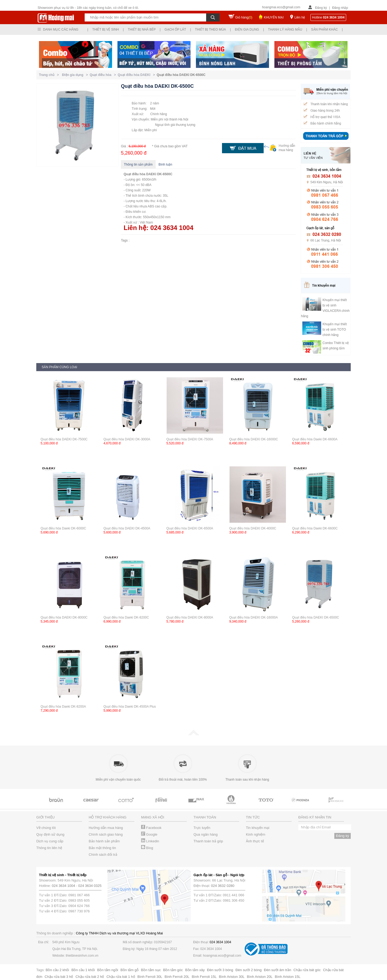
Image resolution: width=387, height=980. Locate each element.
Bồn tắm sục (151, 970)
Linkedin (150, 841)
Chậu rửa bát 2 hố (90, 977)
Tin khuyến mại (258, 828)
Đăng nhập (340, 8)
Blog (147, 848)
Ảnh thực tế (255, 841)
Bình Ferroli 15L (204, 977)
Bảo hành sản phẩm (104, 841)
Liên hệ (300, 17)
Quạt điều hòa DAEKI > (137, 75)
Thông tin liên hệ (49, 848)
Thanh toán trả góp (208, 841)
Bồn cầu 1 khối (83, 970)
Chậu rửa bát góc (307, 970)
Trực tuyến (202, 828)
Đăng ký (321, 8)
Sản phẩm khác (325, 30)
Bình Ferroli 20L (177, 977)
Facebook (151, 828)
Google (149, 834)
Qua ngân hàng (206, 834)
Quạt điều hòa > (104, 75)
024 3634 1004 (64, 886)
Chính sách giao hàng (106, 834)
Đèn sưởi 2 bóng (248, 970)
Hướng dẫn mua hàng (106, 828)
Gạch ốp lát (175, 30)
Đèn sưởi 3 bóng (220, 970)
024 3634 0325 (90, 886)
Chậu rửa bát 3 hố (59, 977)
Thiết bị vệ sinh (105, 30)
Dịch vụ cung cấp (50, 841)
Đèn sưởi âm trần (277, 970)
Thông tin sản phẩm (138, 164)
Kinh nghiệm (256, 834)
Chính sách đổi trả (103, 855)
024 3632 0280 (223, 886)
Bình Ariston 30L (232, 977)
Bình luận (165, 164)
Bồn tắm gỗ (130, 970)
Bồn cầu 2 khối (57, 970)
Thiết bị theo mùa (211, 30)
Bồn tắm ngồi (108, 970)
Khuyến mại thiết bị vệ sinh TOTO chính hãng (335, 330)
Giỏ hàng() (244, 17)
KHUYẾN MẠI (274, 17)
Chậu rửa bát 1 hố (121, 977)
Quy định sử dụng (50, 834)
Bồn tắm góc (173, 970)
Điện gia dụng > (76, 75)
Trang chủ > (50, 75)
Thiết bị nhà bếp (142, 30)
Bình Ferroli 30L (150, 977)
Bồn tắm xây (195, 970)
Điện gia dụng (247, 30)
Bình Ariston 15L (288, 977)
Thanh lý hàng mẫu (285, 30)
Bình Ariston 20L (260, 977)
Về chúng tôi (46, 828)
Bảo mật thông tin (102, 848)
